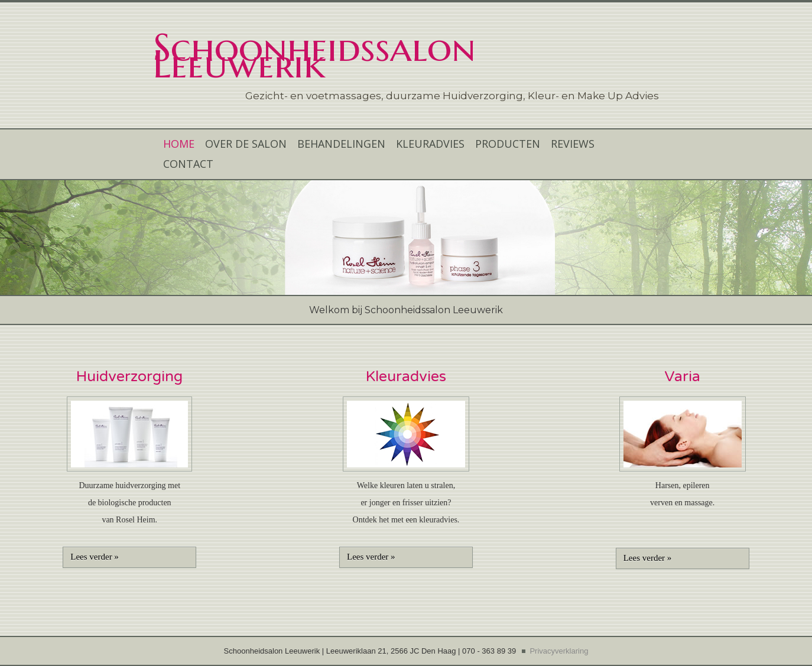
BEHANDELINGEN (341, 144)
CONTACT (188, 164)
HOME (179, 144)
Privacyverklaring (559, 651)
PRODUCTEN (508, 144)
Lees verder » (95, 557)
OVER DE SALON (246, 144)
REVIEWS (573, 144)
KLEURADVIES (430, 144)
